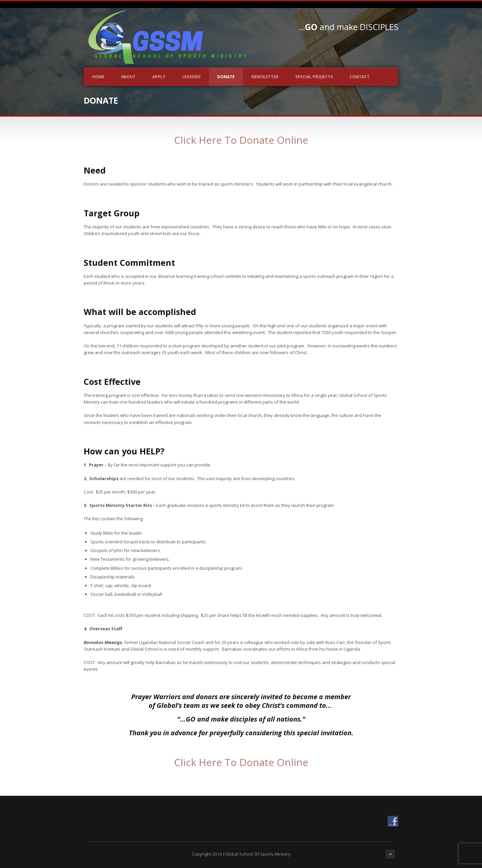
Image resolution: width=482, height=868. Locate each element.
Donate (226, 77)
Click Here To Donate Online (241, 140)
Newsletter (265, 77)
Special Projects (314, 77)
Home (98, 77)
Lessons (191, 77)
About (128, 77)
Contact (359, 77)
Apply (159, 77)
